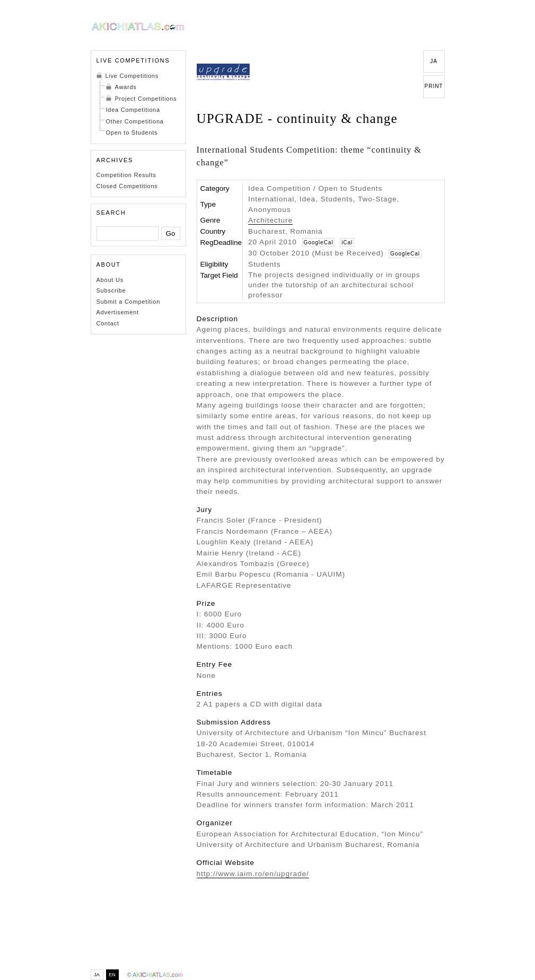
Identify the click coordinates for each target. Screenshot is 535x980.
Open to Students (132, 133)
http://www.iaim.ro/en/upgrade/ (253, 874)
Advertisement (118, 312)
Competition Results (126, 175)
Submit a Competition (129, 302)
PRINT (434, 86)
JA (434, 61)
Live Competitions (132, 76)
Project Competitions (146, 99)
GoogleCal (319, 242)
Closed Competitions (127, 186)
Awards (126, 87)
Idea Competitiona (133, 110)
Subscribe (111, 290)
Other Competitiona (135, 121)
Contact (108, 323)
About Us (110, 280)
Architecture (270, 220)
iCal (347, 242)
